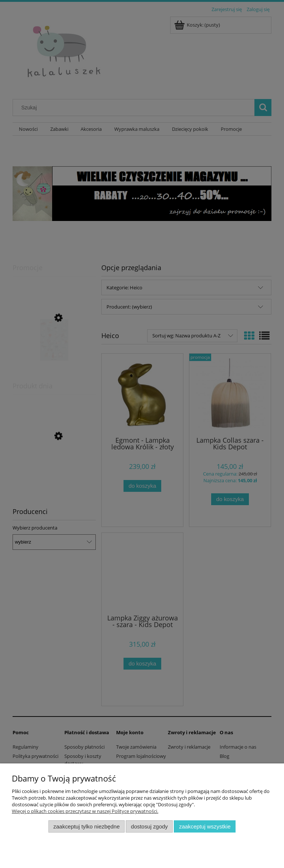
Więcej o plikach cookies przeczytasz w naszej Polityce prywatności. (85, 811)
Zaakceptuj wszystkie (205, 826)
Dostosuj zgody (149, 826)
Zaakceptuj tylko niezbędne (86, 826)
